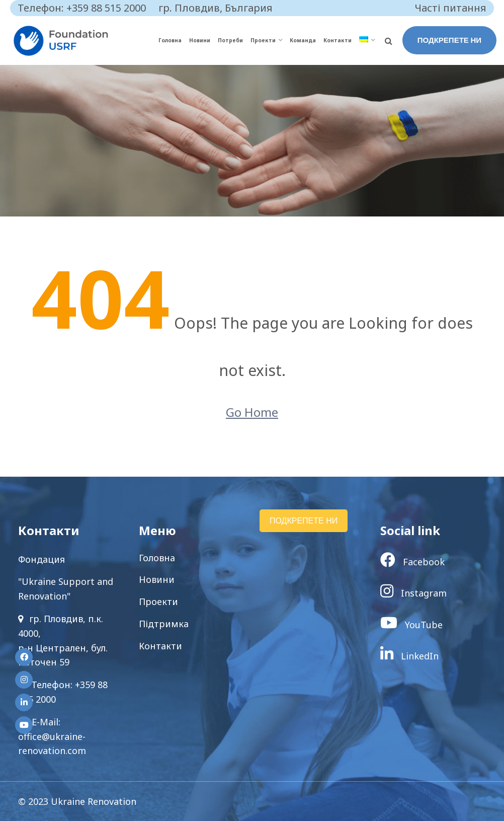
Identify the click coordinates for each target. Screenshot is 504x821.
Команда (303, 40)
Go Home (252, 412)
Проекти (263, 40)
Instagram (413, 593)
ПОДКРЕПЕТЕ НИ (449, 40)
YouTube (411, 625)
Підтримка (164, 624)
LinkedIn (409, 656)
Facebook (412, 562)
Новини (200, 40)
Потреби (230, 40)
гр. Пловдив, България (216, 8)
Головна (170, 40)
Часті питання (451, 8)
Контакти (338, 40)
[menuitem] (367, 41)
